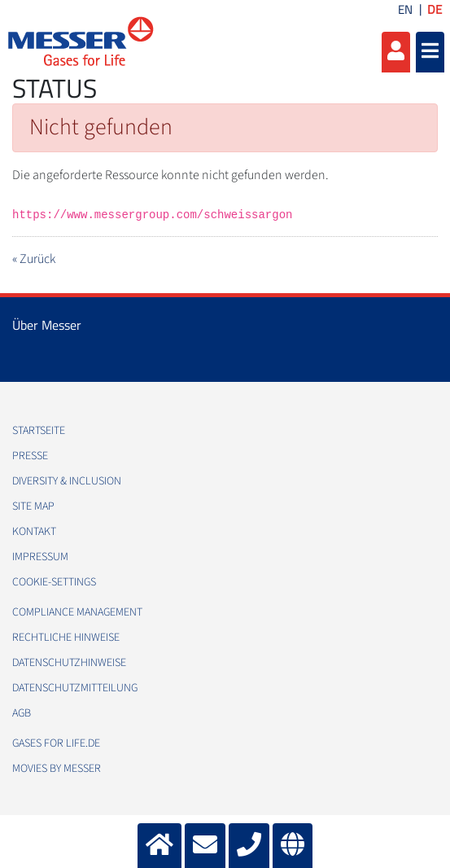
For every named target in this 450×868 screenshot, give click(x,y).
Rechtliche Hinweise (66, 638)
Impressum (40, 557)
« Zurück (34, 259)
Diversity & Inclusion (67, 481)
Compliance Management (77, 612)
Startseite (39, 431)
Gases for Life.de (56, 743)
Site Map (33, 506)
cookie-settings (54, 582)
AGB (22, 713)
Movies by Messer (57, 769)
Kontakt (34, 532)
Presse (30, 456)
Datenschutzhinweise (69, 663)
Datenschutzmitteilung (75, 688)
